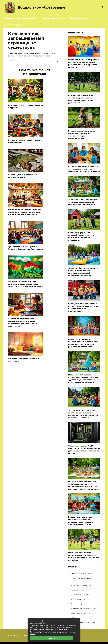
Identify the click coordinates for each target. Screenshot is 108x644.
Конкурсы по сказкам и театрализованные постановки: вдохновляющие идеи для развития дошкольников (83, 339)
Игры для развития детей (53, 18)
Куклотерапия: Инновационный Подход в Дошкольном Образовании (26, 247)
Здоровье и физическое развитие (21, 18)
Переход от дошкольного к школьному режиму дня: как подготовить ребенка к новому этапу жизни (23, 321)
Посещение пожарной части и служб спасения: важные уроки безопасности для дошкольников (83, 304)
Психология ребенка (79, 597)
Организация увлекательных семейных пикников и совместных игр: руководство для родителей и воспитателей (84, 480)
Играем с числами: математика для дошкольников (25, 141)
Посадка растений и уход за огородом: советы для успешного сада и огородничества (82, 133)
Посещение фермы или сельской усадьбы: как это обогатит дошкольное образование (81, 234)
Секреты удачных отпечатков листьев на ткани (22, 175)
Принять (52, 638)
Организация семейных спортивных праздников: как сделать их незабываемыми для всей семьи (84, 550)
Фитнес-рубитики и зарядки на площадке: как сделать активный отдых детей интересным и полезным (83, 269)
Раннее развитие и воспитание (84, 602)
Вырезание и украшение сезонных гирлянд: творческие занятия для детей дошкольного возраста (25, 211)
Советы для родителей (17, 25)
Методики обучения (79, 583)
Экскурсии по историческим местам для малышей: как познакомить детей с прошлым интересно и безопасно (83, 410)
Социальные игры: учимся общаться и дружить (26, 106)
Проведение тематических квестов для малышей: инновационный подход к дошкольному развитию (81, 515)
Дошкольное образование (41, 7)
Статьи (73, 611)
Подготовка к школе (79, 18)
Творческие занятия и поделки (84, 616)
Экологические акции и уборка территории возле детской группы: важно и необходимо (83, 200)
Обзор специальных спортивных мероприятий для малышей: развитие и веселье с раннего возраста (84, 63)
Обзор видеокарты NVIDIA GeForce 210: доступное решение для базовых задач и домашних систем (84, 445)
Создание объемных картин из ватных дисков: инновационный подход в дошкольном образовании (25, 282)
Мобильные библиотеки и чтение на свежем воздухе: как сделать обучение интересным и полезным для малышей (83, 374)
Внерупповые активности (81, 567)
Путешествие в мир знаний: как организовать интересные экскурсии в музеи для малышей (84, 167)
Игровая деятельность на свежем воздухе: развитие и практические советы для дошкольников (82, 98)
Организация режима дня (82, 588)
